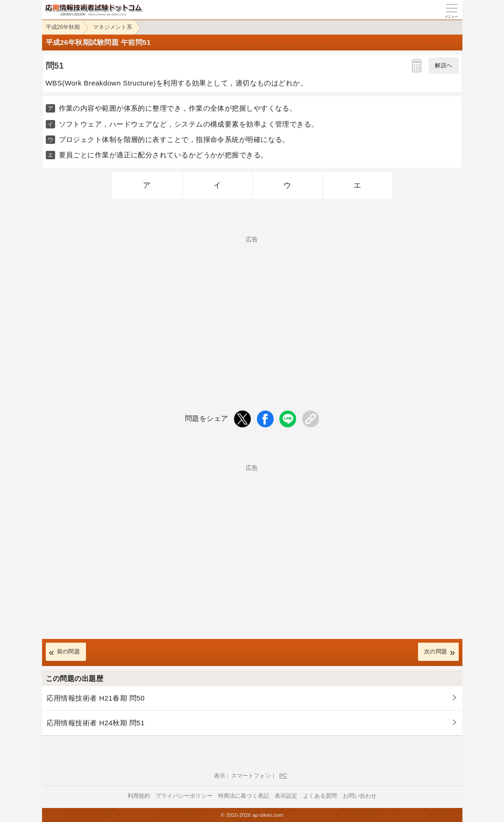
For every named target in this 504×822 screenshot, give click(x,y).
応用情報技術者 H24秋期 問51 (96, 723)
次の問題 (436, 652)
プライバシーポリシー (184, 796)
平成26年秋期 (63, 27)
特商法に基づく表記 (244, 796)
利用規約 (139, 796)
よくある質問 (320, 796)
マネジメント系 (113, 27)
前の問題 (69, 652)
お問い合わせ (360, 796)
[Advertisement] (252, 308)
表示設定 (286, 796)
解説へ (444, 65)
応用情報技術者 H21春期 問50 (96, 698)
